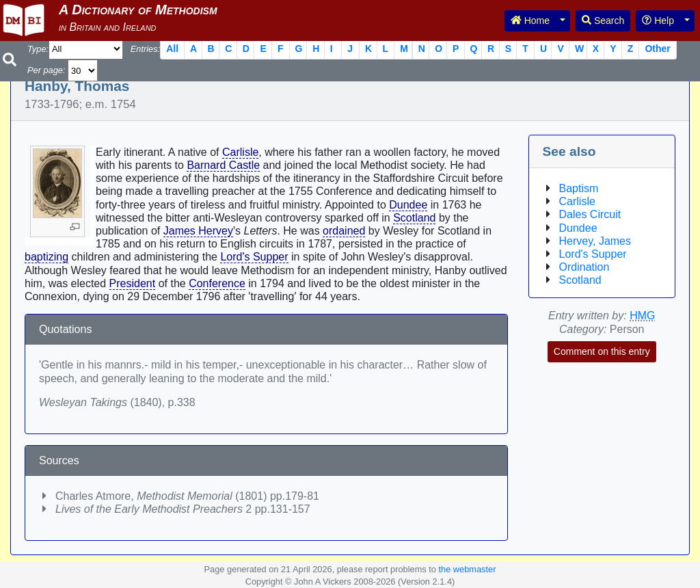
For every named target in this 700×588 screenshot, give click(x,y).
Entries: (145, 49)
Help (658, 21)
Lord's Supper (254, 257)
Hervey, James (595, 241)
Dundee (408, 205)
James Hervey (198, 231)
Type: (38, 49)
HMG (642, 316)
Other (657, 49)
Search (603, 21)
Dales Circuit (590, 214)
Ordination (584, 267)
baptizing (46, 257)
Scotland (414, 218)
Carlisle (240, 152)
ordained (344, 231)
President (133, 283)
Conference (217, 283)
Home (530, 21)
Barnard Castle (223, 165)
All (172, 49)
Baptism (579, 188)
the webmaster (467, 569)
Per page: (46, 70)
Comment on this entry (602, 351)
